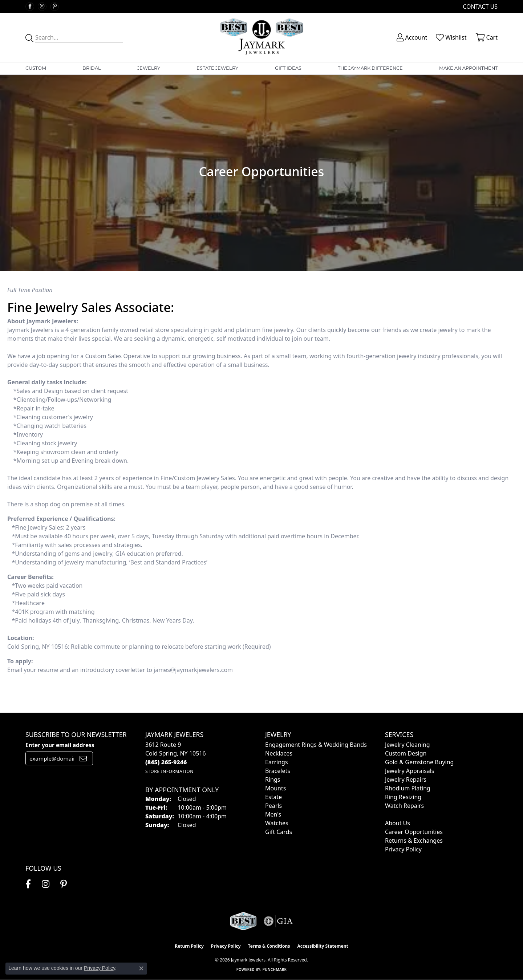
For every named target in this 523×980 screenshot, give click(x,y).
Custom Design (406, 753)
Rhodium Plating (408, 788)
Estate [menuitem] (273, 797)
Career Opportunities (414, 832)
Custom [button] (36, 68)
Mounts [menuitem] (275, 788)
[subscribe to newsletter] (83, 758)
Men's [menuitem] (273, 814)
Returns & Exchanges (414, 841)
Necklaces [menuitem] (279, 753)
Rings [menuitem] (273, 779)
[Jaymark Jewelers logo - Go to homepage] (262, 37)
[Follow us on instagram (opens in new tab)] (42, 7)
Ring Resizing (403, 797)
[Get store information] (169, 771)
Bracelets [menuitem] (278, 771)
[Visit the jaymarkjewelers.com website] (243, 921)
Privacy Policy (403, 849)
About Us (398, 823)
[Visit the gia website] (278, 921)
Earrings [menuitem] (277, 762)
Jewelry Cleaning (408, 745)
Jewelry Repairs (406, 779)
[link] (479, 6)
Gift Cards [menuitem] (279, 832)
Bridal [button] (92, 68)
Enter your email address (60, 745)
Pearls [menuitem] (273, 806)
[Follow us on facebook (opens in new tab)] (30, 7)
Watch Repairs (404, 806)
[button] (411, 37)
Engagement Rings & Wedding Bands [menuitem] (316, 745)
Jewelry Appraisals (410, 771)
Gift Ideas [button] (288, 68)
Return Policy (189, 946)
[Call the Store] (166, 762)
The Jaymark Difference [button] (370, 68)
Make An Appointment (468, 68)
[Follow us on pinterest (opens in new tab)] (54, 7)
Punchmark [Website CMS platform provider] (275, 969)
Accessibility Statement (323, 946)
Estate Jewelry (217, 68)
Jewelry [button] (149, 68)
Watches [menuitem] (277, 823)
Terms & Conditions (269, 946)
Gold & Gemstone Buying (419, 762)
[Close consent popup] (141, 968)
